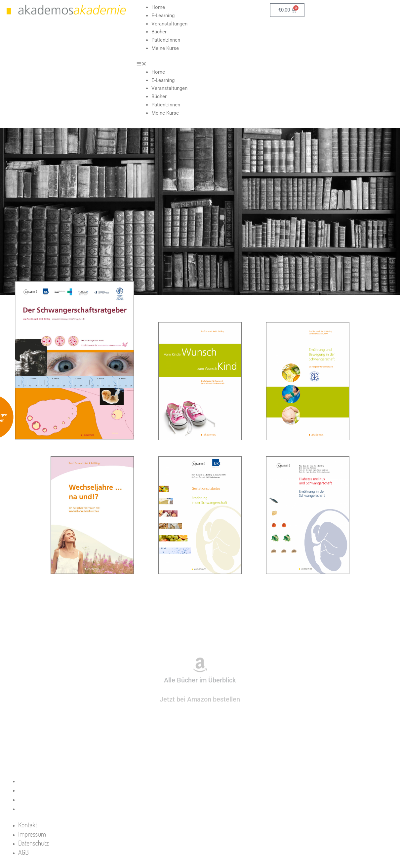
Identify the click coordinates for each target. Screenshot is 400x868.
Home (158, 7)
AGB (30, 808)
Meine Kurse (165, 48)
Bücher (159, 32)
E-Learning (163, 16)
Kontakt (34, 780)
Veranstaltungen (169, 24)
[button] (200, 64)
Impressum (39, 790)
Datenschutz (40, 799)
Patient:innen (166, 40)
